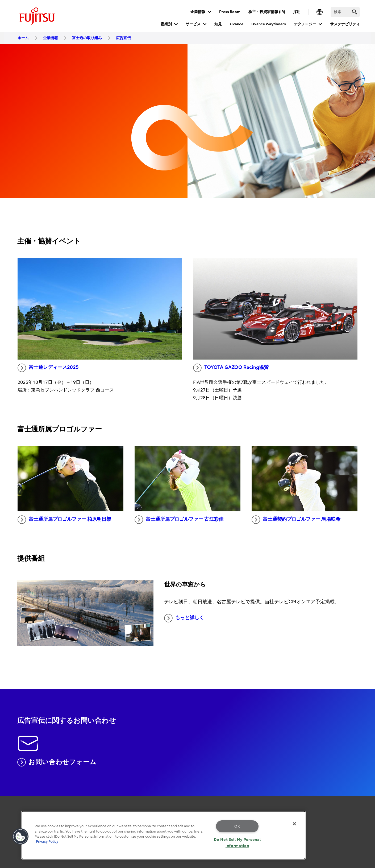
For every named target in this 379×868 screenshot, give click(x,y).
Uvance (237, 24)
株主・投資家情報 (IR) (267, 12)
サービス (193, 24)
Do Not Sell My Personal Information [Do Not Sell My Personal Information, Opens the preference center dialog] (237, 843)
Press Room (230, 12)
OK (237, 826)
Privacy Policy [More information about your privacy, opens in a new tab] (47, 841)
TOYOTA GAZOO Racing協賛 (231, 368)
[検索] (345, 12)
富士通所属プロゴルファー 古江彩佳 (179, 520)
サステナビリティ (345, 24)
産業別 (166, 24)
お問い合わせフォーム (57, 762)
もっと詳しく (184, 618)
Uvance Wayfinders (269, 24)
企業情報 (198, 12)
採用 (297, 12)
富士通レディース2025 (48, 368)
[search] (355, 12)
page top (367, 800)
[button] (20, 837)
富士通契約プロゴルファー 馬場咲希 (296, 520)
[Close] (294, 824)
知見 (218, 24)
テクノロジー (305, 24)
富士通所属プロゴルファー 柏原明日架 (64, 520)
